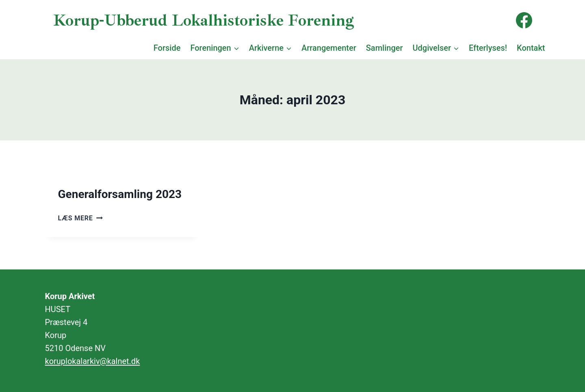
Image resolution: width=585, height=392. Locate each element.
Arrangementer (329, 48)
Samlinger (385, 48)
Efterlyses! (488, 48)
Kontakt (531, 48)
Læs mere (80, 218)
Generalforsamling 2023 (120, 194)
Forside (167, 48)
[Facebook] (524, 20)
